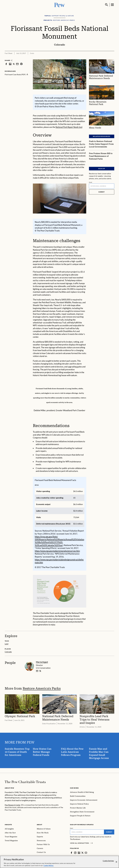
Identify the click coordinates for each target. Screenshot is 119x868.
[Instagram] (75, 853)
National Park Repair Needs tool (69, 127)
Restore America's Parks (42, 688)
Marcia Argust (42, 662)
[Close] (116, 862)
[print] (21, 64)
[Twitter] (82, 853)
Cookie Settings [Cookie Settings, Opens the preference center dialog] (108, 861)
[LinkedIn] (79, 853)
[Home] (25, 782)
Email (91, 182)
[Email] (102, 186)
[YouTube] (86, 853)
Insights (8, 825)
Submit (102, 192)
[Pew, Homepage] (60, 5)
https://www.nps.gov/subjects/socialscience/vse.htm (57, 551)
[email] (37, 671)
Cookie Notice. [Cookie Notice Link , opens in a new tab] (49, 866)
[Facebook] (71, 853)
